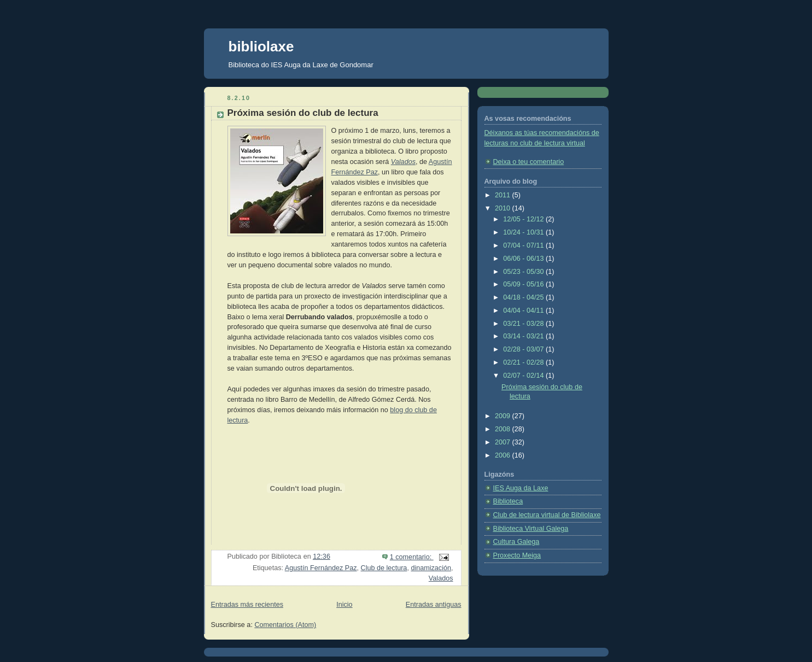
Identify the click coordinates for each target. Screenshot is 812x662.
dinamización (431, 568)
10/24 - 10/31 (524, 232)
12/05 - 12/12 (524, 219)
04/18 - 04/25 (524, 297)
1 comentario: (412, 557)
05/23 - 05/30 (524, 272)
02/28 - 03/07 (524, 349)
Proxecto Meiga (517, 555)
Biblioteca (508, 501)
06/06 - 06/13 (524, 259)
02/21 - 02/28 (524, 362)
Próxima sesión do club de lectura (303, 113)
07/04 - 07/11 (524, 245)
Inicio (344, 605)
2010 (504, 208)
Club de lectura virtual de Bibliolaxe (547, 515)
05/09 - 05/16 (524, 284)
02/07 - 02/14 (524, 376)
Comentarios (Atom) (285, 625)
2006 (504, 455)
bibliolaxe (261, 46)
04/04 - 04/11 (524, 311)
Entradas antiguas (434, 605)
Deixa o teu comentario (529, 162)
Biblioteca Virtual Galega (531, 529)
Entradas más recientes (247, 605)
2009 (504, 416)
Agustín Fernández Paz (321, 568)
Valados (403, 162)
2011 (504, 195)
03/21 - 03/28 (524, 324)
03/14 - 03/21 (524, 336)
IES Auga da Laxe (521, 488)
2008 (504, 429)
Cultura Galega (516, 542)
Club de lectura (384, 568)
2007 (504, 442)
